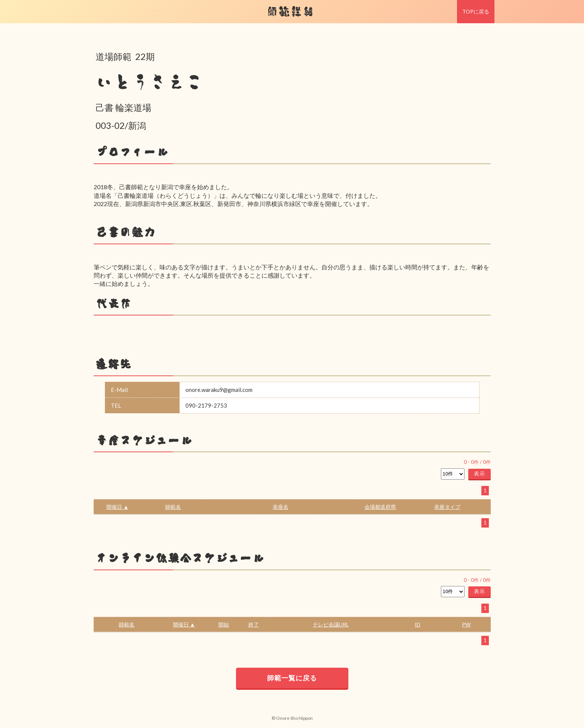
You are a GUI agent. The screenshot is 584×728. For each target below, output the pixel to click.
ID (417, 624)
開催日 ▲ (117, 507)
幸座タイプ (447, 507)
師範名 (173, 507)
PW (466, 624)
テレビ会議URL (331, 624)
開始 (224, 624)
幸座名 (281, 507)
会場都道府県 (380, 507)
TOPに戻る (476, 11)
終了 (254, 624)
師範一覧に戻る (292, 678)
